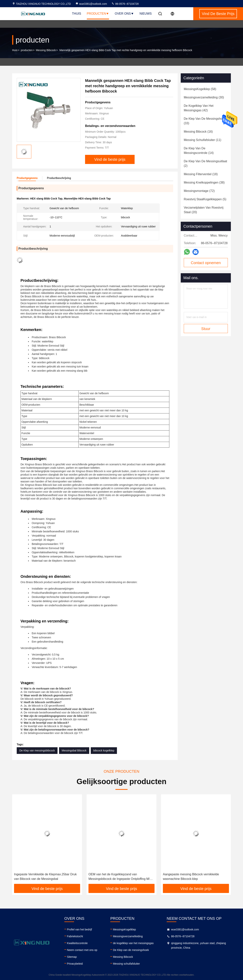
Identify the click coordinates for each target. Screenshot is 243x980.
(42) (199, 108)
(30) (204, 97)
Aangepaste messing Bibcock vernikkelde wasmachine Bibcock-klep (191, 877)
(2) (205, 163)
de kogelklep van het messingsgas (133, 943)
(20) (204, 210)
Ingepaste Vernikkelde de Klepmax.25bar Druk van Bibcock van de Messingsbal (45, 877)
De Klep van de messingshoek (131, 950)
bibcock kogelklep (104, 750)
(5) (205, 199)
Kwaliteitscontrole (77, 943)
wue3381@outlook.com (91, 4)
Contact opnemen (206, 263)
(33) (205, 121)
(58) (200, 89)
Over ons (124, 14)
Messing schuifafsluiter (126, 964)
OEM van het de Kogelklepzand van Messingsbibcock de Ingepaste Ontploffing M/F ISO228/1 (120, 877)
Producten (98, 14)
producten (27, 50)
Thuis (77, 14)
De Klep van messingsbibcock (37, 750)
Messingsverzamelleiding (128, 936)
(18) (201, 174)
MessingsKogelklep (124, 929)
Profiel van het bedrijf (80, 929)
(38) (204, 182)
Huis (15, 50)
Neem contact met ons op (82, 950)
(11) (202, 140)
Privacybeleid (75, 964)
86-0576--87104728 (125, 4)
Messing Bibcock (46, 50)
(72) (199, 191)
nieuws (146, 14)
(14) (199, 151)
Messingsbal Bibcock (74, 750)
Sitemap (72, 957)
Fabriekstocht (75, 936)
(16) (198, 132)
